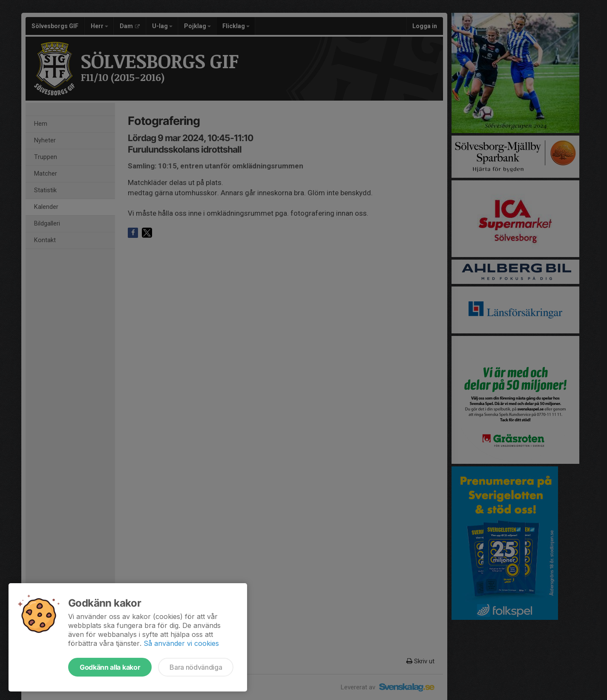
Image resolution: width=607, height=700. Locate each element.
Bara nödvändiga (196, 667)
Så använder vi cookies (181, 643)
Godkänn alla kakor (110, 667)
